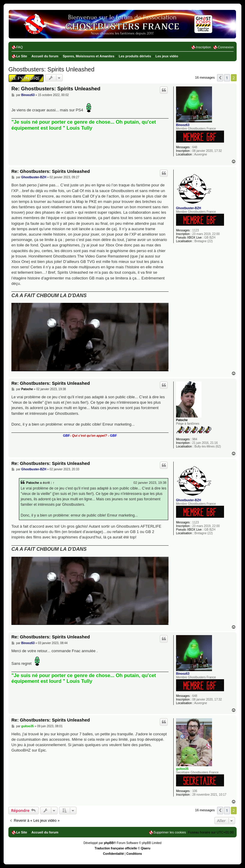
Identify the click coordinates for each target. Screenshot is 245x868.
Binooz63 (183, 125)
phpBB (109, 843)
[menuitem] (17, 47)
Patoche (182, 420)
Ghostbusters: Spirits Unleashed (51, 69)
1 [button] (227, 78)
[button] (220, 78)
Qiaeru (146, 848)
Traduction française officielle (116, 848)
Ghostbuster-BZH (188, 208)
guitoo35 (182, 769)
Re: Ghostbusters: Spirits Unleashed (56, 89)
